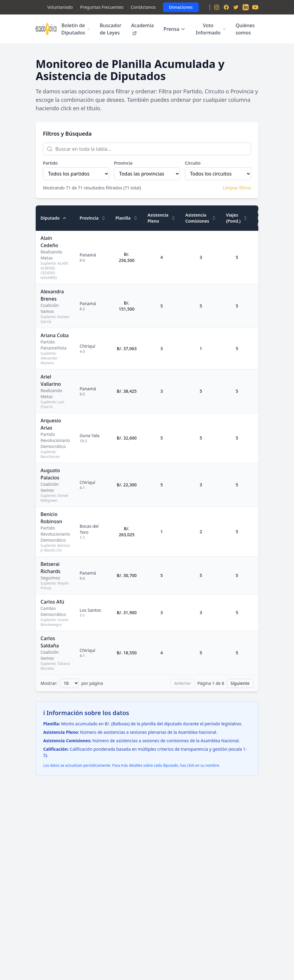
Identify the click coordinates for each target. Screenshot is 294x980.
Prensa (175, 29)
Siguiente (240, 683)
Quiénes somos (245, 29)
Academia (142, 29)
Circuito (193, 163)
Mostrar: (49, 683)
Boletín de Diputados (76, 29)
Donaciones (181, 7)
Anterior (183, 683)
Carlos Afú (52, 602)
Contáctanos (143, 7)
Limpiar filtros (237, 188)
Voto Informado (211, 29)
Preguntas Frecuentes (102, 7)
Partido (50, 163)
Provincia (123, 163)
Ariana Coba (55, 335)
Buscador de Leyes (111, 29)
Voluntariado (60, 7)
